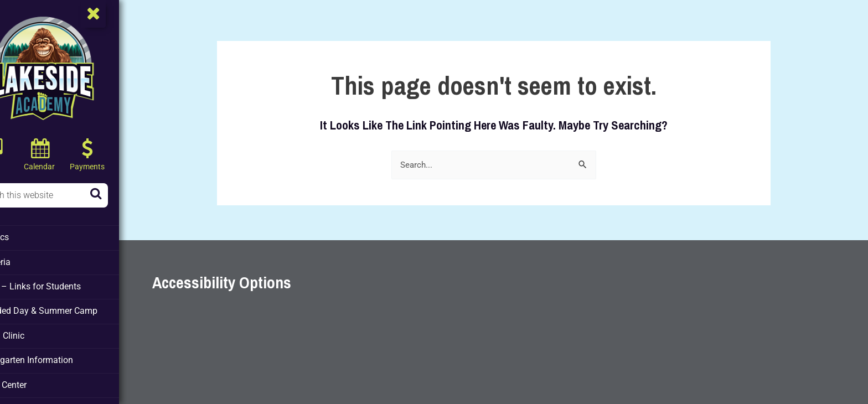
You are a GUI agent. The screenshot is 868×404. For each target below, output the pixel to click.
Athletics (28, 237)
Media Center (36, 380)
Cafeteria (28, 261)
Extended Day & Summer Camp (68, 308)
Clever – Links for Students (61, 284)
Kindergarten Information (57, 356)
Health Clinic (35, 332)
